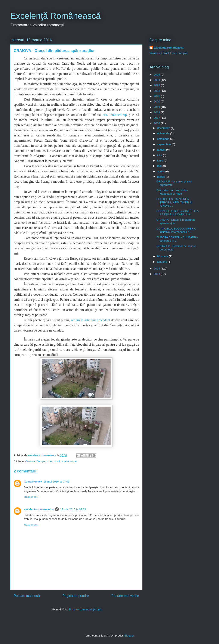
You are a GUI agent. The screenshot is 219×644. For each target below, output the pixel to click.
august (162, 150)
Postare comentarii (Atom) (85, 609)
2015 (157, 269)
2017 (157, 118)
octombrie (164, 139)
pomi (57, 461)
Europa (41, 461)
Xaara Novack (33, 482)
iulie (160, 155)
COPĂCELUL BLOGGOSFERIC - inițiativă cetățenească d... (177, 230)
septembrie (164, 144)
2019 (157, 107)
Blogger (129, 636)
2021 (157, 96)
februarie (163, 256)
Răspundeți (31, 497)
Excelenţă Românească (55, 16)
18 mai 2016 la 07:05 (56, 482)
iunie (161, 161)
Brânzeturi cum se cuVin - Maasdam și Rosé (172, 192)
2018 (157, 112)
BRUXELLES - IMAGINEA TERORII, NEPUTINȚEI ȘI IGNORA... (174, 202)
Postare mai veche (125, 596)
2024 (157, 80)
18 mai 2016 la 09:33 (73, 509)
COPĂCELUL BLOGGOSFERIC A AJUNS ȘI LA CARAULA (177, 213)
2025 (157, 75)
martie (161, 177)
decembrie (164, 128)
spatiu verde (69, 461)
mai (160, 166)
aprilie (161, 171)
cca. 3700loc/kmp (114, 115)
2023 (157, 85)
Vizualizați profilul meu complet (169, 53)
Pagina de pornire (76, 596)
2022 (157, 91)
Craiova (30, 461)
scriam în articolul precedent (90, 320)
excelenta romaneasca (39, 509)
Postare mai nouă (27, 596)
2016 (157, 123)
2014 (157, 274)
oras (50, 461)
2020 (157, 101)
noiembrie (164, 133)
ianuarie (163, 262)
